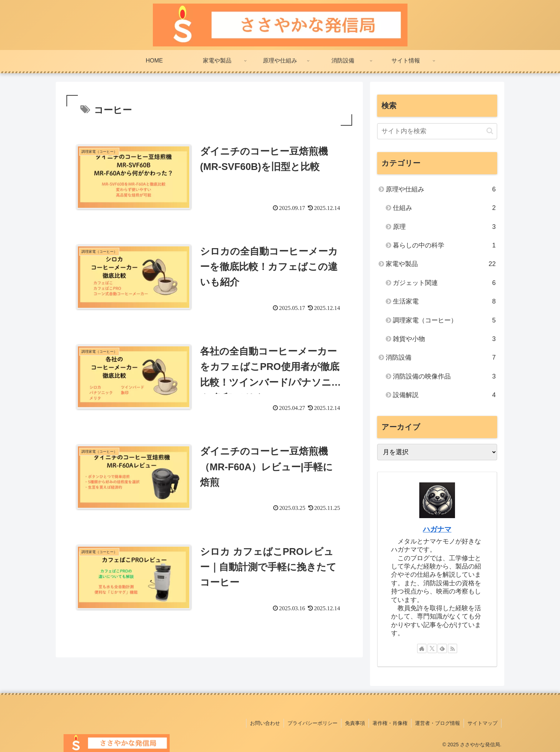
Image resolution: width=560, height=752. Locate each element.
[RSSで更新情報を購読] (452, 648)
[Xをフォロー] (432, 648)
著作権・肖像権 (390, 723)
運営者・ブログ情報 (437, 723)
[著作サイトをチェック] (422, 648)
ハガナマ (437, 529)
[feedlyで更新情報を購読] (442, 648)
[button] (490, 131)
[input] (437, 131)
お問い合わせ (265, 723)
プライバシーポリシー (312, 723)
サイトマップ (482, 723)
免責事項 (355, 723)
